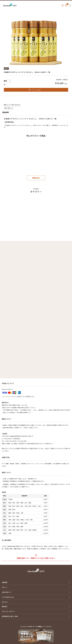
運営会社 (5, 606)
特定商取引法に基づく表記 (10, 616)
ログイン (5, 587)
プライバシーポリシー (8, 611)
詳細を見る (36, 178)
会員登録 (5, 582)
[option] (36, 42)
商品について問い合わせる (12, 105)
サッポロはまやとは (8, 597)
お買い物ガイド (9, 108)
